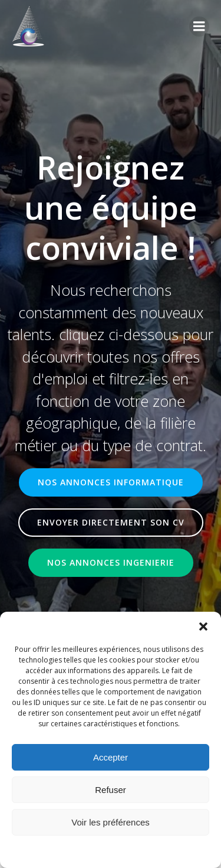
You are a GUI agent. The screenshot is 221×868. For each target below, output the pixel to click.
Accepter (111, 757)
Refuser (111, 790)
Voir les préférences (111, 822)
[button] (203, 626)
